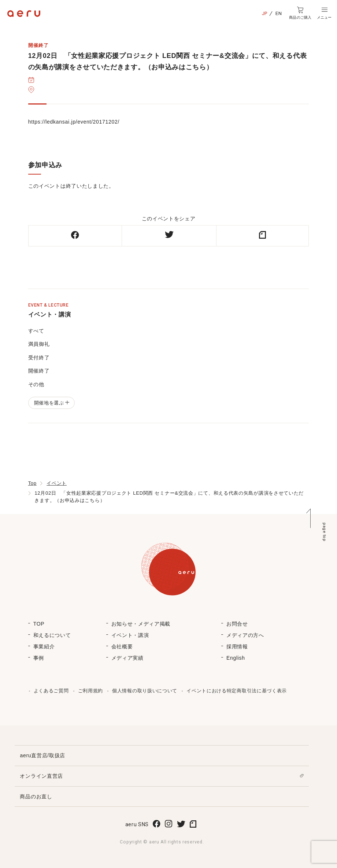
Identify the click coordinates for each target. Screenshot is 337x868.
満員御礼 (39, 344)
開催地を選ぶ (51, 403)
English (236, 658)
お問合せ (237, 624)
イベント (57, 483)
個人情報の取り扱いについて (145, 691)
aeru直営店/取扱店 (42, 755)
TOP (39, 624)
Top (32, 483)
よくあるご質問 (51, 691)
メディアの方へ (245, 635)
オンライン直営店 (41, 776)
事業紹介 (44, 647)
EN (279, 13)
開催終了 (39, 371)
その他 (36, 384)
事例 (39, 658)
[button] (324, 13)
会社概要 (122, 647)
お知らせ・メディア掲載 (141, 624)
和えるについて (52, 635)
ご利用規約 (91, 691)
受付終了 (39, 358)
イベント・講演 (130, 635)
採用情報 (237, 647)
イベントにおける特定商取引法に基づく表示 (237, 691)
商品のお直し (36, 796)
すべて (36, 331)
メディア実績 (127, 658)
